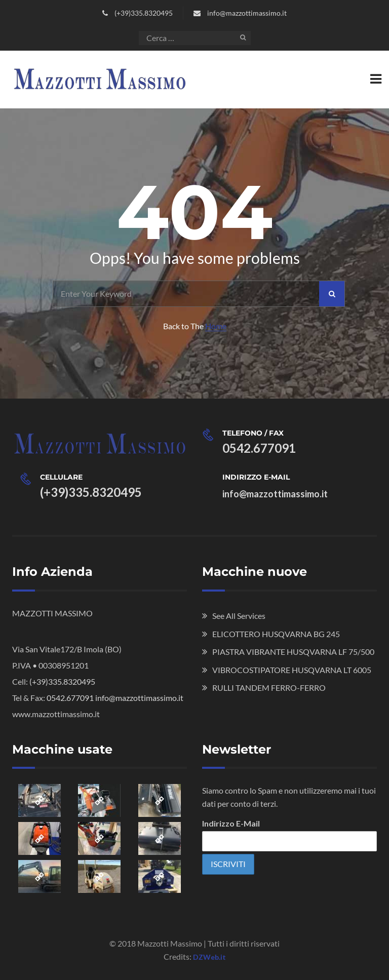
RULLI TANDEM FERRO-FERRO (269, 688)
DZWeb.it (209, 957)
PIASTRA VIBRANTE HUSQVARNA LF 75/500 (293, 652)
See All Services (239, 616)
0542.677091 (259, 448)
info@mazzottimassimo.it (247, 13)
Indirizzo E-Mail (231, 823)
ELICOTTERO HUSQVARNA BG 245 (276, 634)
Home (216, 326)
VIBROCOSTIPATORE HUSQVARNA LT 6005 (292, 670)
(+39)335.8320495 (144, 13)
